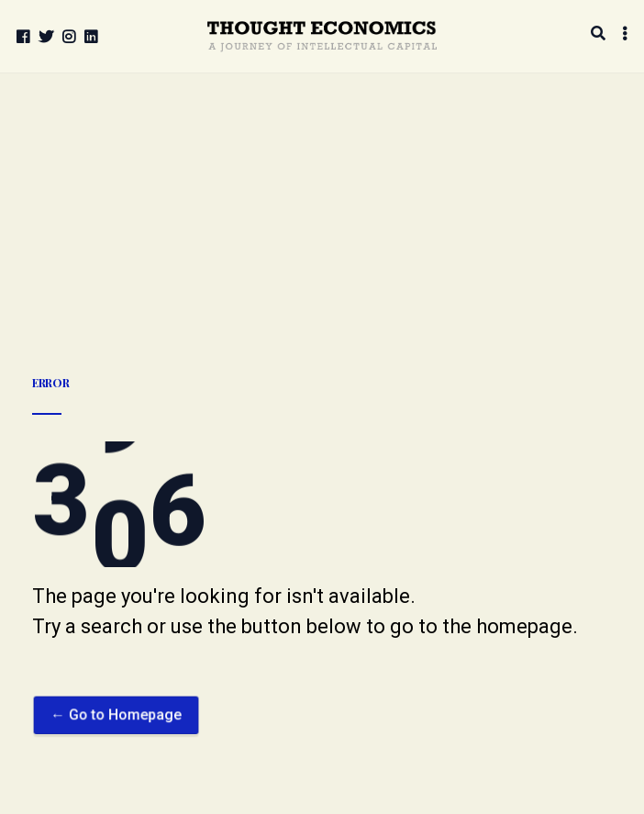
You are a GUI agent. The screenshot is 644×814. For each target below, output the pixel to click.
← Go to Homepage (116, 736)
